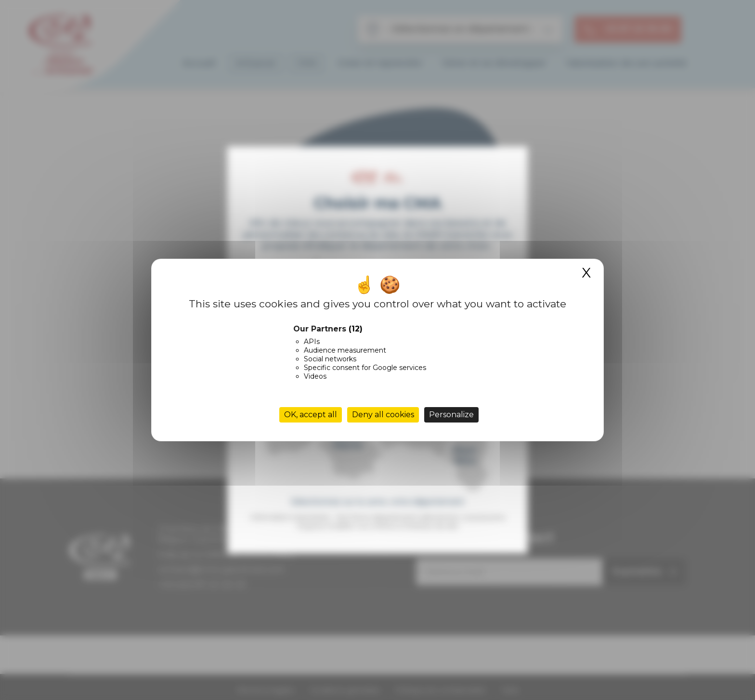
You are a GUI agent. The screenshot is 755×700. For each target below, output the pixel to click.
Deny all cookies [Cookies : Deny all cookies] (383, 415)
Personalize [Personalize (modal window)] (451, 415)
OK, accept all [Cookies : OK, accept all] (311, 415)
